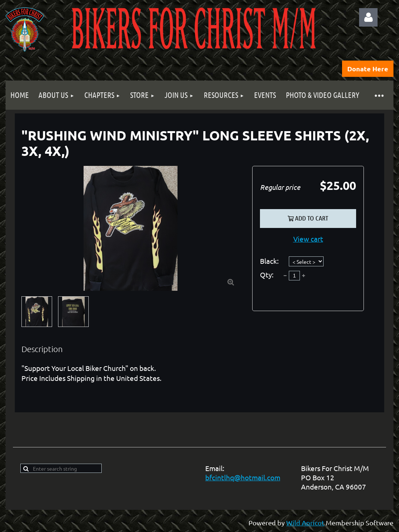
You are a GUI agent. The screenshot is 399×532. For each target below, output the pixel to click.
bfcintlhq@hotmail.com (243, 477)
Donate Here (368, 69)
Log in (368, 17)
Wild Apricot (305, 523)
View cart (308, 239)
